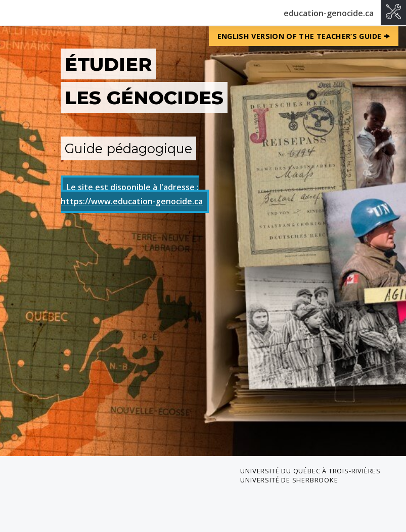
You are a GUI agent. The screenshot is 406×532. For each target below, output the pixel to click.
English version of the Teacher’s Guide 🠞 (304, 36)
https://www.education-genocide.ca (132, 201)
